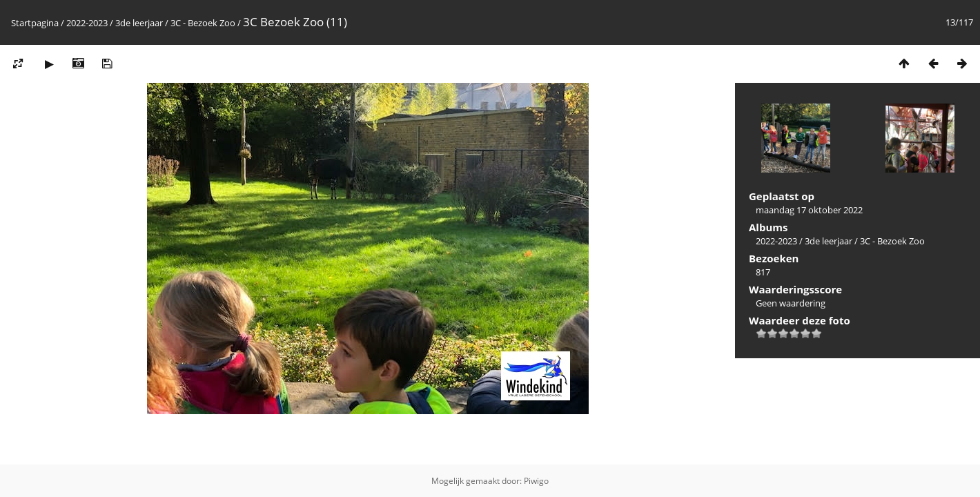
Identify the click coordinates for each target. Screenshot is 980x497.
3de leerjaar (139, 23)
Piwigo (536, 481)
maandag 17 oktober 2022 (809, 210)
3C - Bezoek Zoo (203, 23)
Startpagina (35, 23)
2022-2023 (87, 23)
